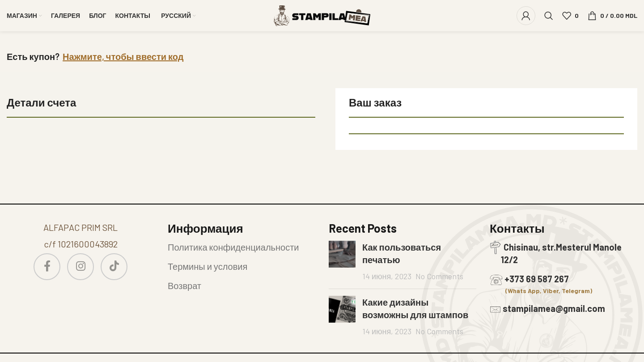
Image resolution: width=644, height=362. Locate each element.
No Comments (439, 276)
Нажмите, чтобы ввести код (123, 56)
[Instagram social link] (80, 267)
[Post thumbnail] (342, 261)
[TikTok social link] (114, 267)
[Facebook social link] (47, 267)
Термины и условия (208, 266)
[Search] (549, 16)
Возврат (184, 285)
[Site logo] (322, 14)
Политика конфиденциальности (233, 247)
